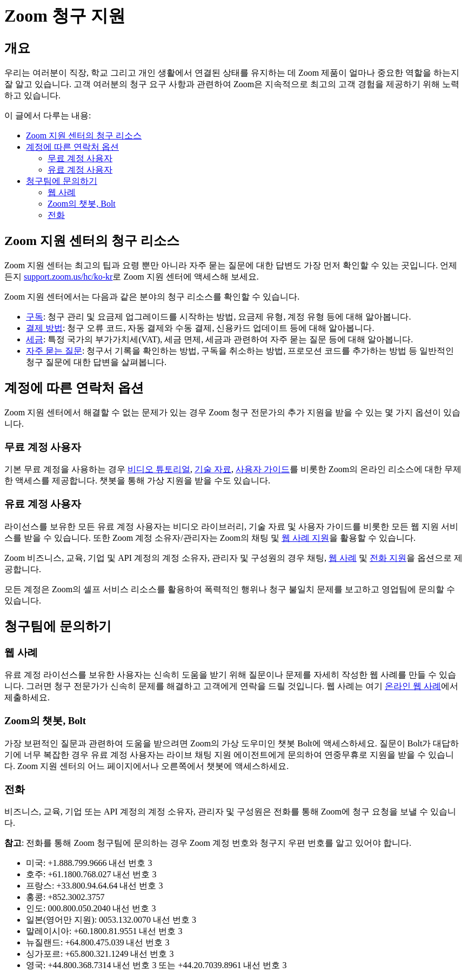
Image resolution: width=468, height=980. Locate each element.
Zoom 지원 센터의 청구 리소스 (84, 135)
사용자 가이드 (263, 469)
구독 (35, 317)
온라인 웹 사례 (413, 686)
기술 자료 (213, 469)
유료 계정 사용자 (80, 170)
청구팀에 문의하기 (62, 181)
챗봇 (108, 481)
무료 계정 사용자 (80, 158)
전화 (56, 215)
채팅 (316, 558)
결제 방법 (44, 328)
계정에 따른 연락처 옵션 (72, 147)
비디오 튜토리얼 (159, 469)
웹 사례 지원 (305, 538)
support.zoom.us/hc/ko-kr (68, 277)
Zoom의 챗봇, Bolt (82, 204)
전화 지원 (388, 558)
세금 (35, 339)
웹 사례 (62, 192)
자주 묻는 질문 (54, 351)
